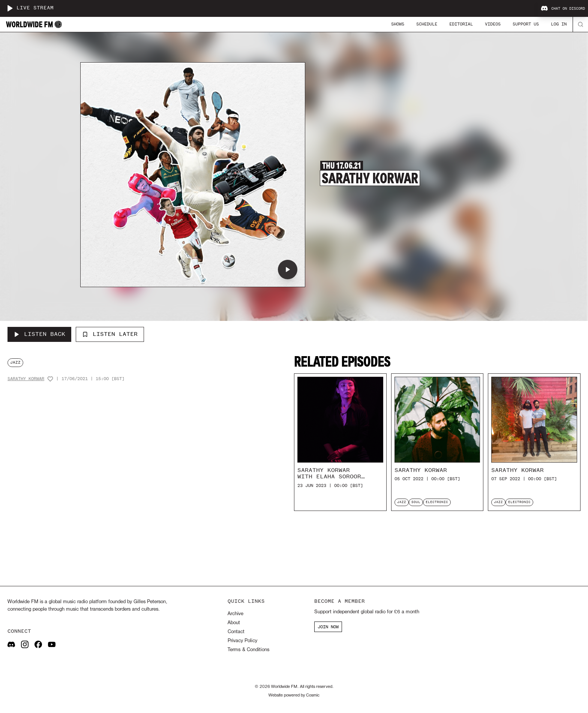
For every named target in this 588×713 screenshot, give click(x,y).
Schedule (427, 24)
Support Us (526, 24)
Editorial (461, 24)
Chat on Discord (563, 9)
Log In (559, 24)
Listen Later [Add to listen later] (110, 334)
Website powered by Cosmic (294, 695)
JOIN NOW (328, 627)
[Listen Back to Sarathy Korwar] (39, 334)
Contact (236, 632)
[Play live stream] (10, 8)
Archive (235, 614)
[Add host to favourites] (50, 379)
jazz (15, 362)
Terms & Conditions (248, 650)
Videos (493, 24)
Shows (398, 24)
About (234, 623)
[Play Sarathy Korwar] (288, 270)
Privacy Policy (242, 641)
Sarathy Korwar (26, 379)
